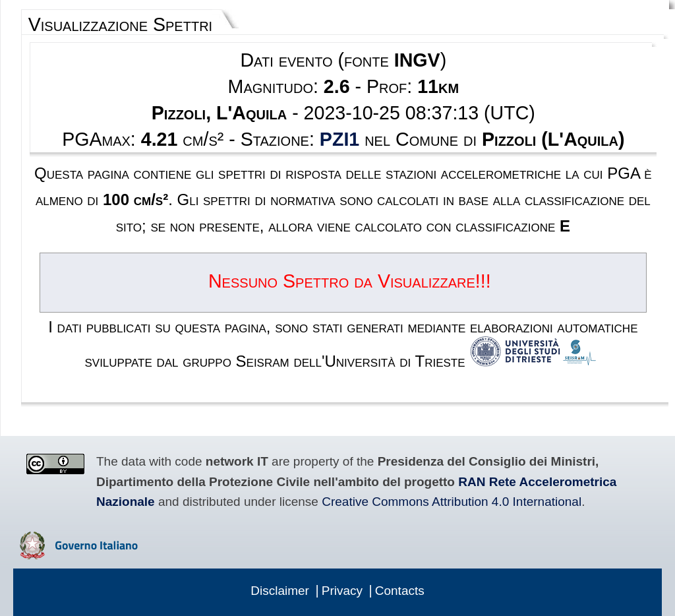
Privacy (342, 591)
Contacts (400, 591)
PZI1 (339, 139)
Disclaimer (280, 591)
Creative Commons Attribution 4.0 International (452, 502)
